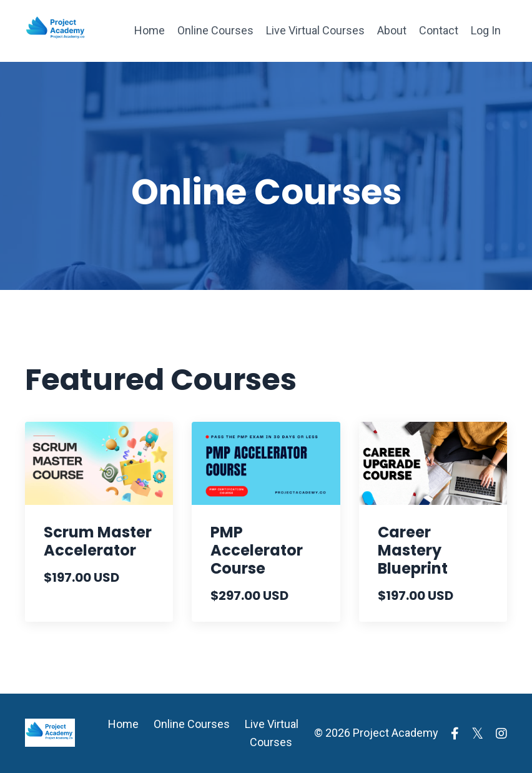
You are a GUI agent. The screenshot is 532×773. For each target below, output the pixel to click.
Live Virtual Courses (315, 30)
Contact (439, 30)
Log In (486, 30)
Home (150, 30)
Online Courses (215, 30)
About (392, 30)
